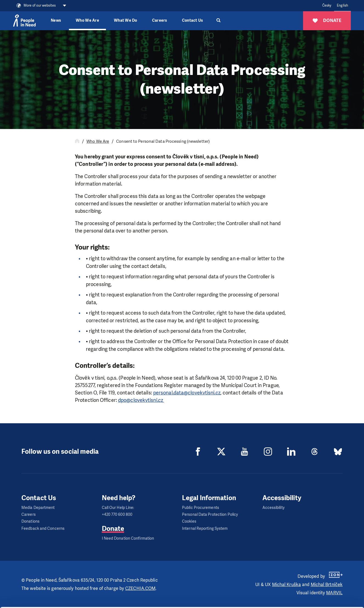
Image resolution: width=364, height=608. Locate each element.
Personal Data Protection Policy (210, 515)
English (342, 5)
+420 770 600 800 (117, 515)
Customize (318, 576)
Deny (318, 590)
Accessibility (274, 508)
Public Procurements (201, 508)
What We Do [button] (126, 20)
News (56, 20)
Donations (30, 521)
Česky (327, 5)
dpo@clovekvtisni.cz (141, 400)
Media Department (38, 508)
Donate (113, 529)
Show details (85, 601)
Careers (160, 20)
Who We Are (98, 141)
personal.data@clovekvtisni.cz (187, 393)
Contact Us (193, 20)
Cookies (189, 521)
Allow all (318, 562)
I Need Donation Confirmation (128, 538)
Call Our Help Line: (118, 508)
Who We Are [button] (87, 20)
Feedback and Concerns (43, 529)
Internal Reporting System (205, 529)
